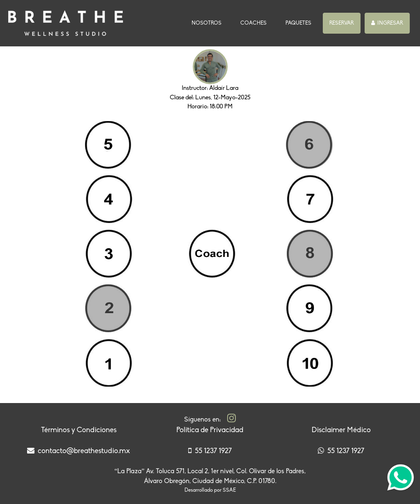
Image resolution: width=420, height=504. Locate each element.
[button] (342, 23)
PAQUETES (298, 23)
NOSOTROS (208, 22)
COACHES (253, 23)
